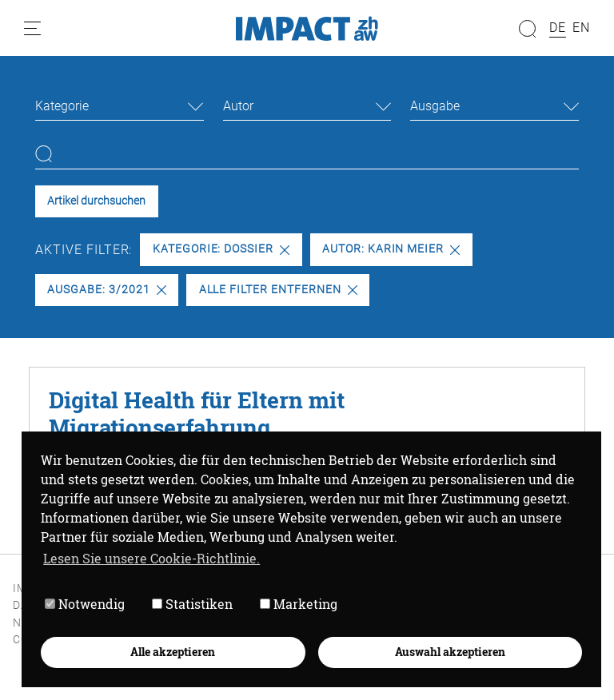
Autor (238, 106)
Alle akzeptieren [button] (173, 652)
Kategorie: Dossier (221, 249)
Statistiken (192, 604)
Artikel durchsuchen (96, 201)
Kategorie (62, 106)
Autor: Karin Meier (391, 249)
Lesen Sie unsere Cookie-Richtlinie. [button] (152, 558)
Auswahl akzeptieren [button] (450, 652)
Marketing (299, 604)
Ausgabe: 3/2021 (106, 290)
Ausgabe (435, 106)
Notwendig (85, 604)
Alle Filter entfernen (278, 290)
